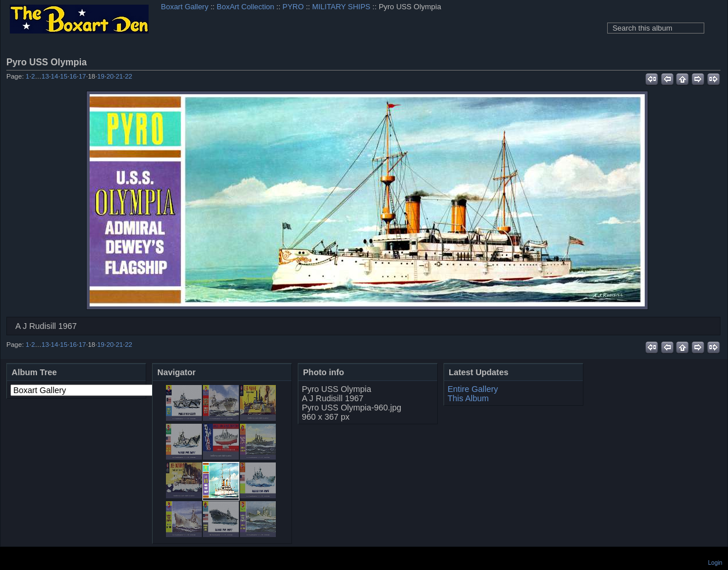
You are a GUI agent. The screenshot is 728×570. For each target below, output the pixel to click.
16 (73, 76)
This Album (468, 398)
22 (129, 76)
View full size (714, 62)
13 (45, 76)
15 (64, 76)
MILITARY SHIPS (341, 7)
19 (101, 76)
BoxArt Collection (245, 7)
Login (715, 563)
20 (110, 76)
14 (55, 76)
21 (119, 76)
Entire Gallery (473, 389)
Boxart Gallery (184, 7)
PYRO (293, 7)
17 (82, 76)
